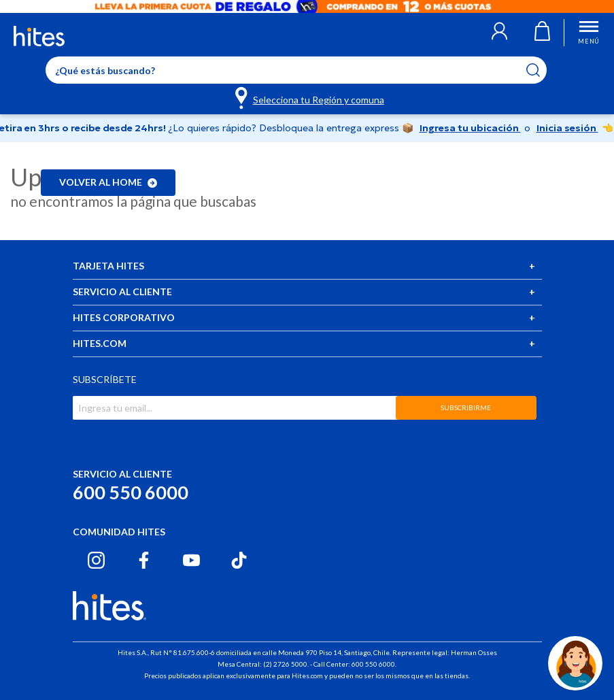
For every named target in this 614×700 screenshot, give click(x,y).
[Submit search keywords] (542, 70)
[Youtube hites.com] (191, 560)
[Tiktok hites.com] (239, 560)
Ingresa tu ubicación (470, 128)
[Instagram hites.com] (96, 560)
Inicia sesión (567, 128)
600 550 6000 (131, 492)
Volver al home (108, 182)
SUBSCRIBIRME (466, 407)
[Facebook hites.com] (144, 560)
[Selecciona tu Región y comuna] (310, 97)
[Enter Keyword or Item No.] (296, 70)
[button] (499, 33)
